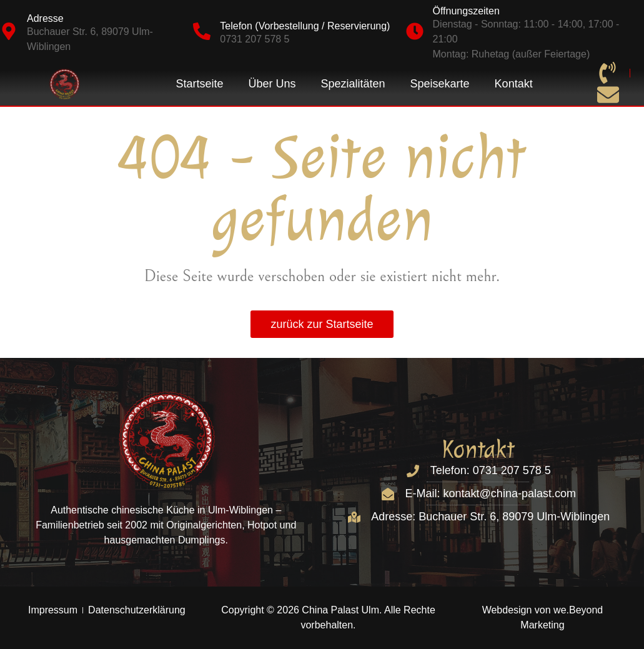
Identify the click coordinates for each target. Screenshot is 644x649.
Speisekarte (440, 84)
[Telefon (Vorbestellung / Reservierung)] (202, 31)
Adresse (45, 18)
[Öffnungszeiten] (415, 31)
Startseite (199, 84)
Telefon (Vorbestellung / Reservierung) (305, 26)
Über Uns (272, 84)
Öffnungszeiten (466, 11)
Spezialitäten (353, 84)
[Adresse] (9, 31)
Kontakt (514, 84)
